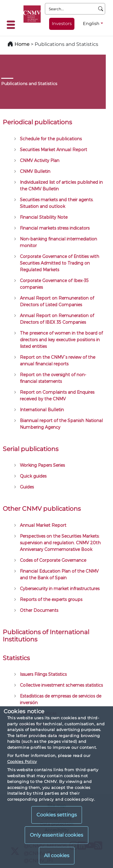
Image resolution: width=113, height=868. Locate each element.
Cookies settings (57, 815)
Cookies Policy (22, 761)
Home (22, 44)
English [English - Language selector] (91, 24)
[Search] (101, 9)
